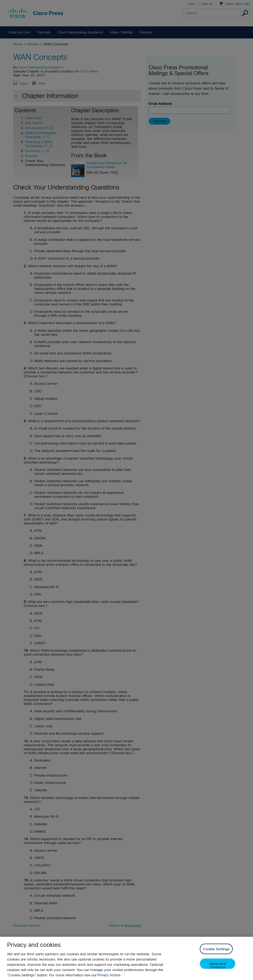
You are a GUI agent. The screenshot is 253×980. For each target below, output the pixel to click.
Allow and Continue (218, 965)
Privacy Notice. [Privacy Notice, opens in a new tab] (109, 975)
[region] (126, 958)
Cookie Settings (216, 949)
